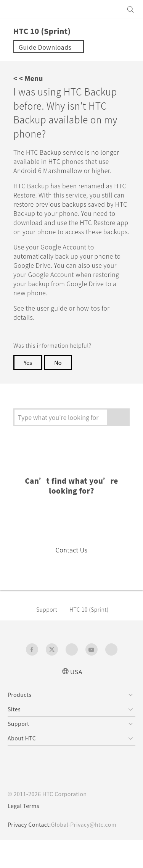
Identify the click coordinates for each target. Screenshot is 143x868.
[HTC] (72, 9)
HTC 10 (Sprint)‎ (93, 637)
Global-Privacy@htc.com (89, 852)
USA (76, 699)
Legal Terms (25, 834)
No (59, 390)
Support (48, 637)
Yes (28, 390)
